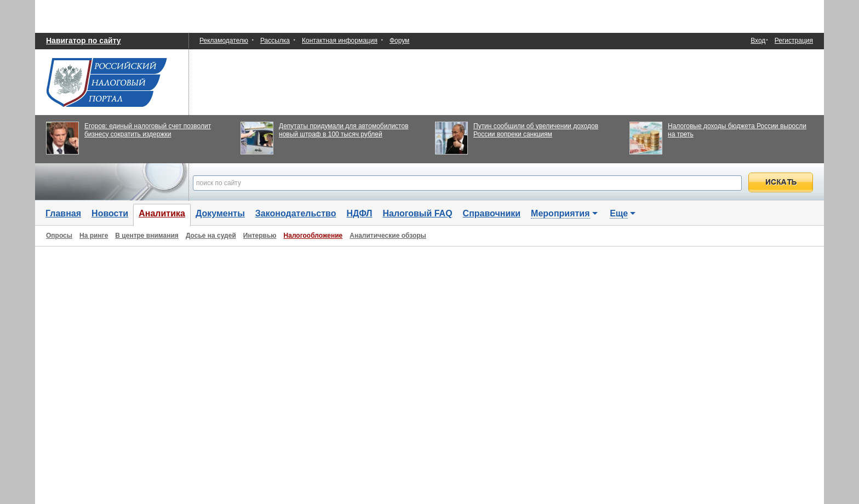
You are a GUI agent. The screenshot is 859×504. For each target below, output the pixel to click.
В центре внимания (147, 236)
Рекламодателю (224, 41)
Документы (220, 213)
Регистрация (794, 41)
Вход (758, 41)
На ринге (94, 236)
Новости (110, 213)
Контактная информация (340, 41)
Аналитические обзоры (388, 236)
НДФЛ (359, 213)
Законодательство (296, 213)
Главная (63, 213)
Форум (399, 41)
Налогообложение (313, 236)
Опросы (59, 236)
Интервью (260, 236)
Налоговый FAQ (418, 213)
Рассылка (275, 41)
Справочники (492, 213)
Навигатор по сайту (84, 41)
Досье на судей (211, 236)
